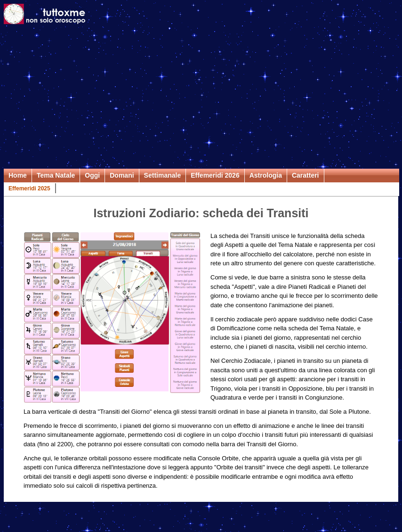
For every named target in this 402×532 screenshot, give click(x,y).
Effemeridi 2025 (29, 188)
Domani (122, 175)
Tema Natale (56, 175)
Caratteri (306, 175)
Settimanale (163, 175)
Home (18, 175)
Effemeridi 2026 (215, 175)
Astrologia (266, 175)
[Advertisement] (201, 98)
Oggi (92, 175)
